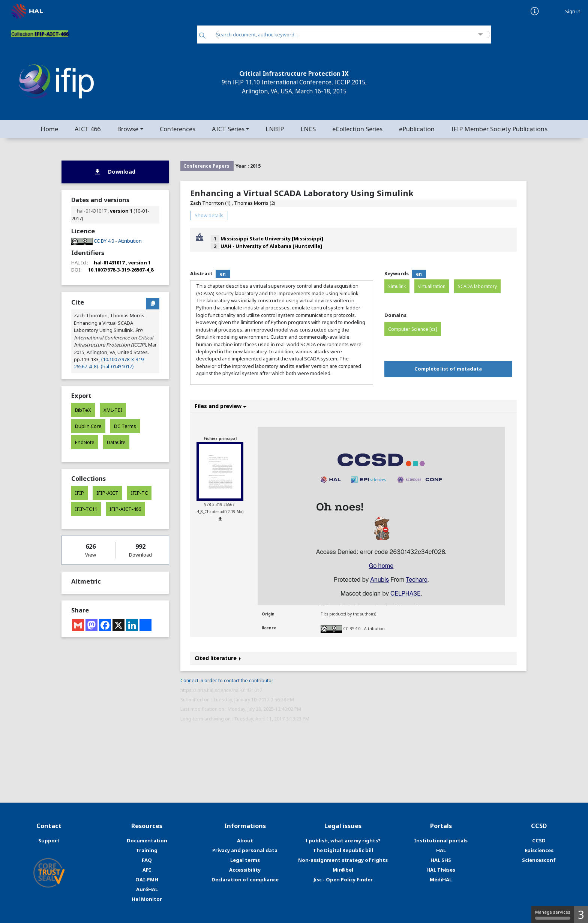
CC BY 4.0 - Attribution (364, 628)
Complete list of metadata (448, 369)
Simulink (397, 286)
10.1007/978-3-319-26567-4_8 (121, 270)
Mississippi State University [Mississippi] (272, 239)
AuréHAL (147, 889)
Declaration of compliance (245, 879)
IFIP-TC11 (86, 509)
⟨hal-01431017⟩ (117, 366)
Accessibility (245, 870)
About (245, 840)
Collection (40, 34)
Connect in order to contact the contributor (227, 681)
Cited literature (218, 658)
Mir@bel (343, 870)
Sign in (573, 11)
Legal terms (245, 860)
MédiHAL (441, 879)
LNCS (308, 129)
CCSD (539, 840)
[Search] (202, 36)
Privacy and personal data (245, 850)
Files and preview (220, 406)
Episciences (539, 850)
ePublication (417, 129)
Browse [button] (128, 129)
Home (49, 129)
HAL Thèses (441, 870)
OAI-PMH (147, 879)
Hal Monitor (147, 899)
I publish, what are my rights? (343, 840)
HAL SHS (441, 860)
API (147, 870)
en (223, 274)
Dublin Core (88, 426)
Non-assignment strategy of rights (343, 860)
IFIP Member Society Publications (499, 129)
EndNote (85, 442)
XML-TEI (113, 410)
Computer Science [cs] (413, 329)
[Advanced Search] (481, 35)
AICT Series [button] (228, 129)
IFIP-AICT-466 (125, 509)
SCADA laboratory (477, 286)
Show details (209, 215)
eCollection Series (357, 129)
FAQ (147, 860)
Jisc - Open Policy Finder (343, 879)
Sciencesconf (539, 860)
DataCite (116, 442)
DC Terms (125, 426)
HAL (441, 850)
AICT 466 (88, 129)
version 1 (121, 211)
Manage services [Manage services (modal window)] (553, 914)
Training (147, 850)
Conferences (178, 129)
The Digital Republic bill (343, 850)
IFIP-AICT (107, 493)
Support (49, 840)
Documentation (147, 840)
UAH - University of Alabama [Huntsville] (271, 246)
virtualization (432, 286)
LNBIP (275, 129)
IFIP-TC (139, 493)
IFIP (79, 493)
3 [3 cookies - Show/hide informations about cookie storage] (581, 915)
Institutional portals (441, 840)
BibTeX (83, 410)
